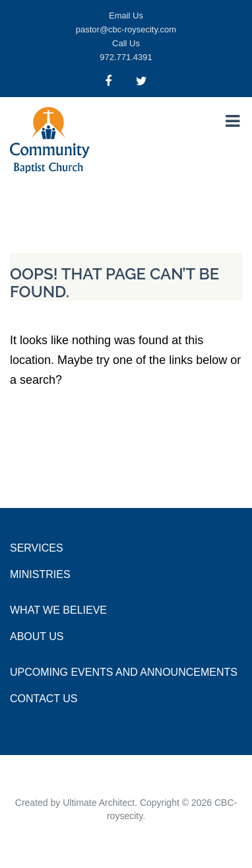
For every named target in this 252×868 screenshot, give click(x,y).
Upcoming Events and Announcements (124, 672)
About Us (37, 636)
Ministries (40, 574)
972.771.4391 (126, 57)
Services (37, 548)
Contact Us (44, 699)
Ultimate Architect (99, 803)
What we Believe (58, 610)
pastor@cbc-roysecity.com (126, 29)
